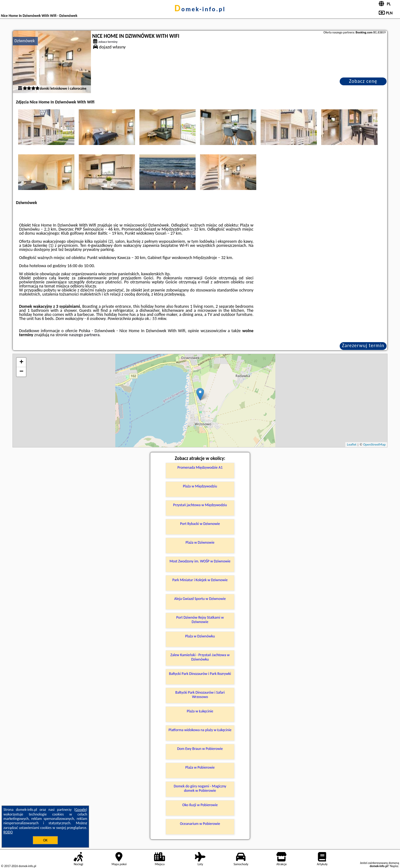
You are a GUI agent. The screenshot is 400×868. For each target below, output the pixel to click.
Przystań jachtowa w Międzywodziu (200, 505)
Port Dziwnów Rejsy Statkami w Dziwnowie (200, 620)
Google (81, 810)
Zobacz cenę (363, 81)
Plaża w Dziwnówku (200, 636)
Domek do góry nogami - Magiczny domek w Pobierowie (200, 788)
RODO (8, 832)
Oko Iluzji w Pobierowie (200, 805)
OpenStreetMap (374, 444)
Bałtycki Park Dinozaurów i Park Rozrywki (200, 674)
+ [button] (21, 362)
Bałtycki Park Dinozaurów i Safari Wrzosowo (200, 695)
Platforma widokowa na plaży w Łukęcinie (200, 730)
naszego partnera (84, 335)
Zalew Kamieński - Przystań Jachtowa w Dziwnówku (200, 657)
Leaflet (352, 444)
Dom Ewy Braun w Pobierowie (200, 749)
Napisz (394, 866)
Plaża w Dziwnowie (200, 542)
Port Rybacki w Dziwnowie (200, 524)
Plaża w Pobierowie (200, 767)
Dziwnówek (25, 41)
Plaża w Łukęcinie (200, 711)
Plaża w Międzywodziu (200, 486)
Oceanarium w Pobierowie (200, 824)
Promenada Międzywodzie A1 (200, 467)
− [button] (21, 372)
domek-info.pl (200, 9)
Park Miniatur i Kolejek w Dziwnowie (200, 580)
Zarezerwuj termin (363, 345)
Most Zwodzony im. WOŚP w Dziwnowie (200, 561)
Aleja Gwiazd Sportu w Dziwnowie (200, 599)
